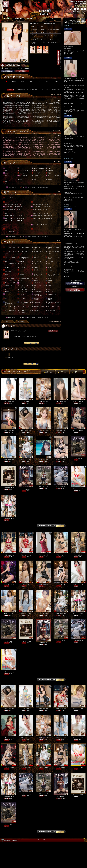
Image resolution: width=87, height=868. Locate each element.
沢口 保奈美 (8, 401)
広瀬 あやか (25, 460)
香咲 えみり (78, 401)
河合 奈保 (43, 460)
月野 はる (43, 401)
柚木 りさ (25, 584)
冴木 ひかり (25, 431)
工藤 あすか (8, 555)
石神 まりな (43, 431)
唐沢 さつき (43, 613)
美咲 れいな (60, 401)
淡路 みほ (8, 613)
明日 (62, 372)
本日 (48, 372)
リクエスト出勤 (9, 487)
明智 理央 (25, 401)
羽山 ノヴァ (78, 431)
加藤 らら (60, 460)
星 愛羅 (60, 431)
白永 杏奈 (43, 555)
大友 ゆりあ (60, 555)
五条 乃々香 (8, 431)
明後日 (76, 372)
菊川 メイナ (78, 489)
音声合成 (78, 458)
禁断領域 (26, 489)
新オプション (43, 487)
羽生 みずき (8, 460)
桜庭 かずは (43, 584)
